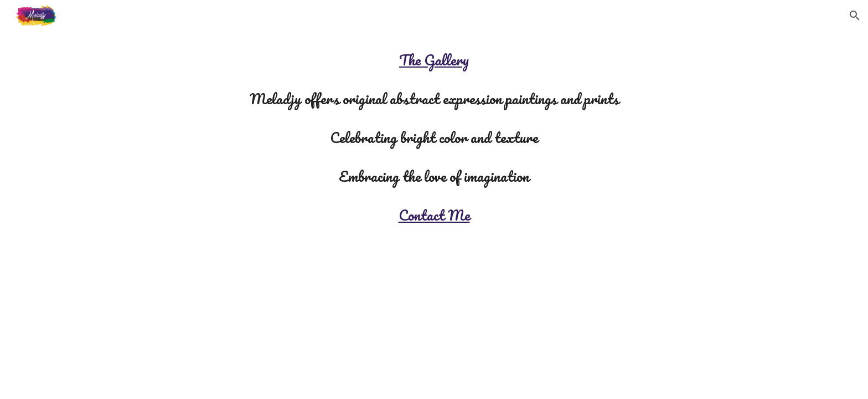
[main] (434, 137)
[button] (855, 16)
